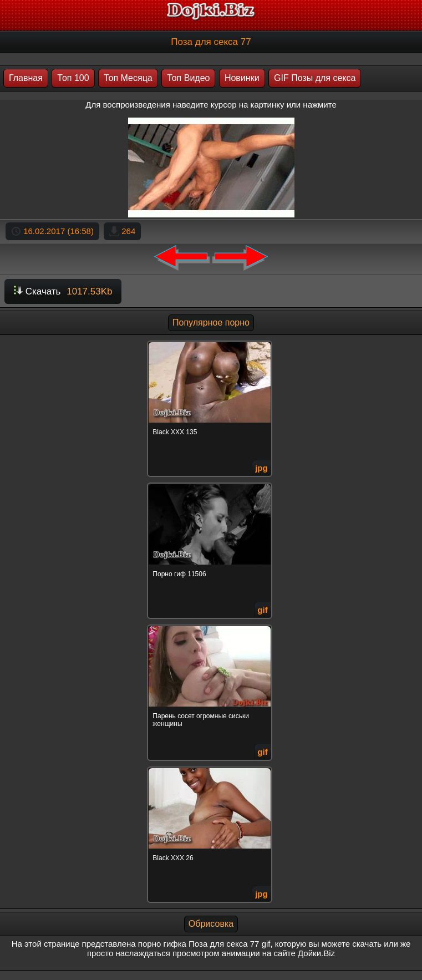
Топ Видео (188, 78)
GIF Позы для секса (315, 78)
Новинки (242, 78)
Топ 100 (73, 78)
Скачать (63, 291)
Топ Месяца (128, 78)
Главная (26, 78)
